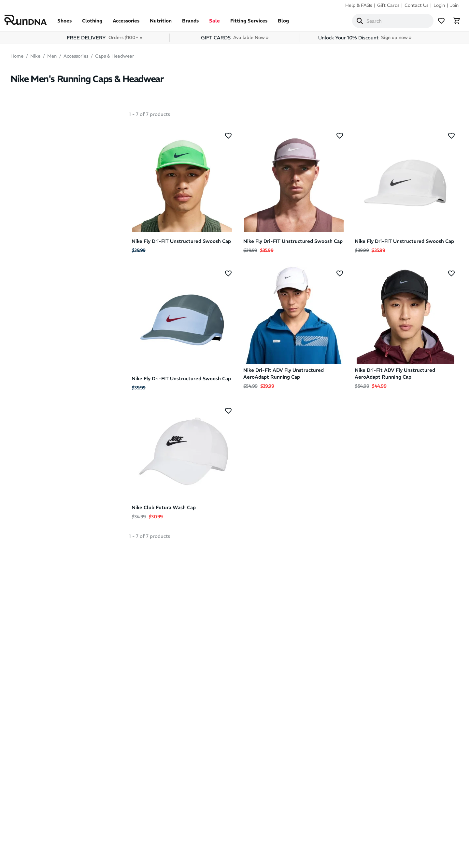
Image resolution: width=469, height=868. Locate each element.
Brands (197, 23)
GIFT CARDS (235, 40)
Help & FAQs (359, 5)
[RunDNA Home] (32, 21)
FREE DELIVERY (104, 40)
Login (439, 5)
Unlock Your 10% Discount (365, 40)
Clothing (98, 23)
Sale (221, 23)
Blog (290, 23)
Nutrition (167, 23)
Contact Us (416, 5)
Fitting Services (255, 23)
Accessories (132, 23)
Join (454, 5)
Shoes (71, 23)
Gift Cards (388, 5)
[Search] (354, 22)
